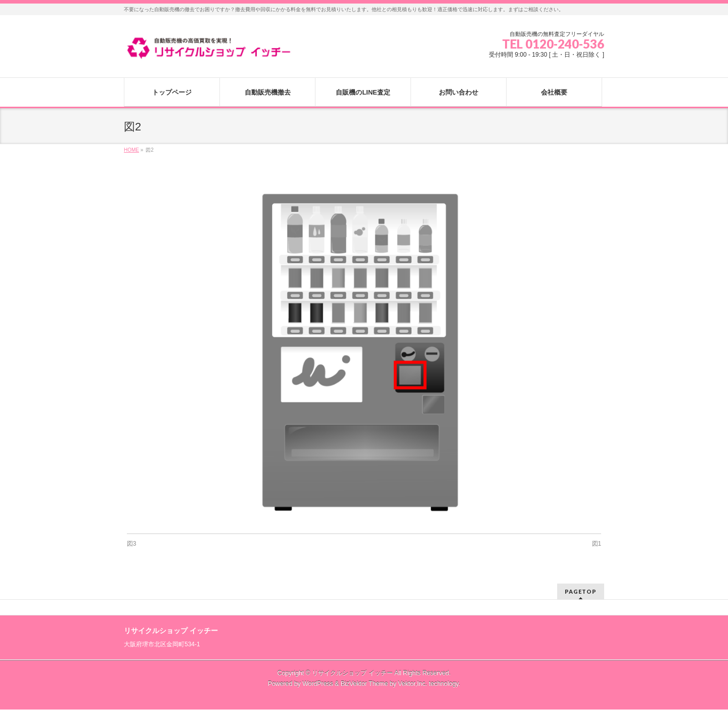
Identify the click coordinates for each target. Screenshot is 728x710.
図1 (597, 544)
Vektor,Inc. (413, 684)
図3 (132, 544)
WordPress (318, 684)
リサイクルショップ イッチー (352, 673)
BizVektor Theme (365, 684)
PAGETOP (581, 591)
